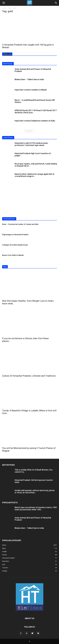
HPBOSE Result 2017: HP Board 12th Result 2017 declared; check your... (36, 111)
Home (4, 8)
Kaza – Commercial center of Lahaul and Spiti (20, 224)
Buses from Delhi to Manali (13, 255)
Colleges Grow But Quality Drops (15, 245)
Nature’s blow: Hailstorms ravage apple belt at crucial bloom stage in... (34, 175)
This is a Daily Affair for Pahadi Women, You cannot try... (34, 471)
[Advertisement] (29, 200)
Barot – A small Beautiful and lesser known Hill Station (35, 101)
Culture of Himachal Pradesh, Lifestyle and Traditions (29, 376)
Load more (29, 131)
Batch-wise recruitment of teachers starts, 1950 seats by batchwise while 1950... (36, 508)
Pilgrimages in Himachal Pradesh (15, 235)
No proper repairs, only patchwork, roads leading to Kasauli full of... (36, 165)
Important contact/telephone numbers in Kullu (35, 121)
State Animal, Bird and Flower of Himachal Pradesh (33, 70)
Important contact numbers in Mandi (31, 90)
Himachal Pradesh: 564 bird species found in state (34, 481)
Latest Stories (8, 138)
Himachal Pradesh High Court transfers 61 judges (33, 154)
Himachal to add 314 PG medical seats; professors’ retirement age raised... (31, 144)
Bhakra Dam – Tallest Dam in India (29, 79)
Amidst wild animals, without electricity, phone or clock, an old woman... (35, 491)
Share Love (7, 54)
